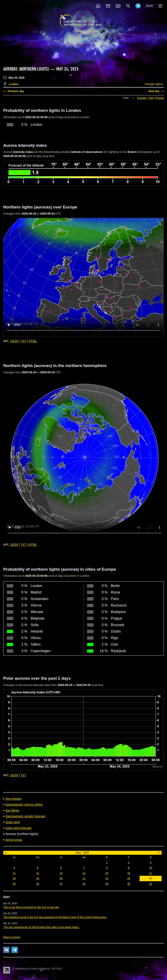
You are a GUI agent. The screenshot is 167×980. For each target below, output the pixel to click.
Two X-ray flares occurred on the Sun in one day (31, 907)
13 (61, 873)
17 (151, 873)
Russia (160, 98)
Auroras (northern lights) (26, 69)
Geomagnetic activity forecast (25, 816)
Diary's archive (12, 937)
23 (129, 878)
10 (151, 868)
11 (14, 873)
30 (129, 884)
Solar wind (13, 822)
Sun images (13, 799)
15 (107, 873)
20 (61, 878)
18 (14, 878)
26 (38, 884)
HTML (33, 341)
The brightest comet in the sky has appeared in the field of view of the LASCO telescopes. (55, 917)
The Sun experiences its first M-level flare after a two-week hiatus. (41, 927)
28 (84, 884)
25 (14, 884)
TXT (23, 341)
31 (151, 884)
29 (107, 884)
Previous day (16, 91)
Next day (154, 91)
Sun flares (12, 810)
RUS (149, 6)
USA (151, 98)
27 (61, 884)
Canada (142, 98)
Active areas (14, 840)
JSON (14, 341)
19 (38, 878)
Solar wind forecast (18, 828)
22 (107, 878)
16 (129, 873)
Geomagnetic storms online (24, 805)
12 (38, 873)
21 (84, 878)
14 (84, 873)
